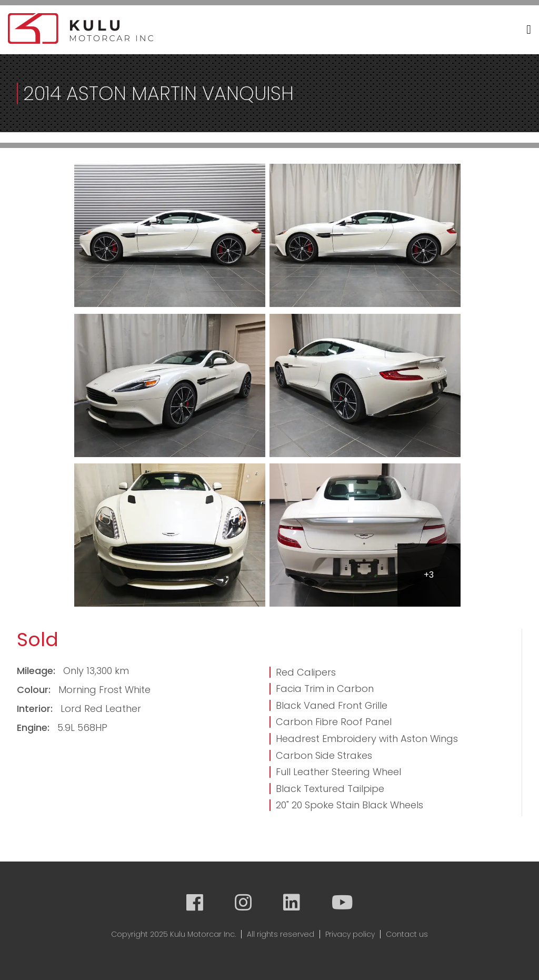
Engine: (34, 727)
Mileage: (37, 671)
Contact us (407, 934)
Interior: (36, 709)
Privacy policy (350, 934)
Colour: (35, 690)
